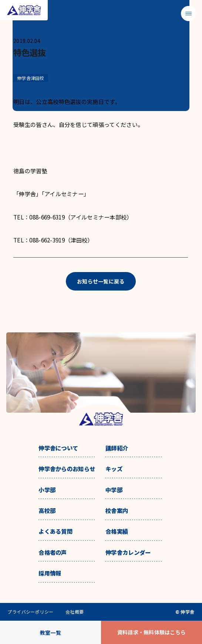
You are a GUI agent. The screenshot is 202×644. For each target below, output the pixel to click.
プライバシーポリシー (31, 612)
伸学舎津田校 (31, 78)
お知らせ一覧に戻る (101, 281)
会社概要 (75, 612)
